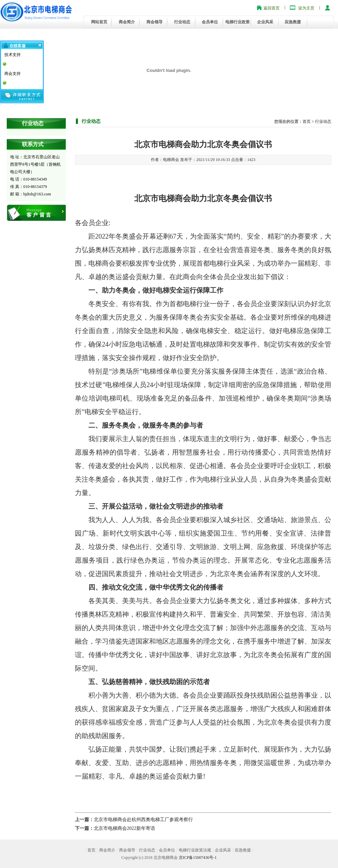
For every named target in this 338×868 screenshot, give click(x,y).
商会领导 (154, 22)
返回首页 (272, 8)
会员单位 (210, 22)
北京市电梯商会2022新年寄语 (124, 828)
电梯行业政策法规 (195, 850)
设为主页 (306, 8)
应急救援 (293, 22)
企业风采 (265, 22)
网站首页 (99, 22)
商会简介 (127, 22)
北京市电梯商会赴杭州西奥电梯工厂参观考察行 (143, 820)
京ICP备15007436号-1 (198, 858)
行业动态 (182, 22)
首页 (307, 121)
